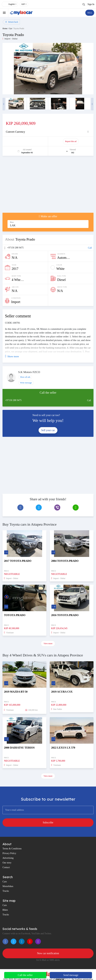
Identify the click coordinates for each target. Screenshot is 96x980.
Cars (5, 882)
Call (90, 248)
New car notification (48, 953)
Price (12, 222)
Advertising (8, 858)
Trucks (6, 891)
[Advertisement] (48, 186)
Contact (6, 867)
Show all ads (25, 377)
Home (5, 28)
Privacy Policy (9, 853)
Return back (12, 22)
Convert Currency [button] (15, 132)
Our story (7, 863)
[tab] (48, 132)
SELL (90, 13)
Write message (26, 383)
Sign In (91, 4)
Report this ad (71, 141)
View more (48, 644)
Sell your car (48, 430)
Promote (25, 141)
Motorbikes (8, 886)
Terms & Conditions (12, 849)
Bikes (5, 910)
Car (10, 28)
